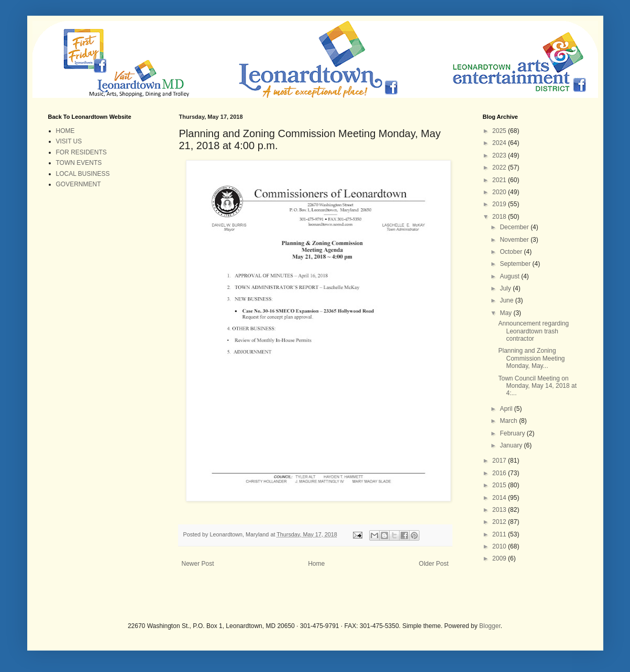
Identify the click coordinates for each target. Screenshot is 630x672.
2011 (500, 534)
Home (316, 564)
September (516, 264)
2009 (500, 558)
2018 (500, 217)
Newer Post (198, 564)
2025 (500, 131)
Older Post (434, 564)
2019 (500, 204)
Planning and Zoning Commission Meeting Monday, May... (531, 358)
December (515, 227)
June (507, 300)
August (510, 276)
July (506, 288)
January (512, 445)
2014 (500, 498)
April (507, 409)
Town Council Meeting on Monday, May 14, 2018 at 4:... (537, 386)
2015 (500, 485)
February (513, 433)
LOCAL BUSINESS (83, 174)
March (509, 421)
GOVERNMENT (79, 184)
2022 (500, 167)
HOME (65, 131)
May (506, 313)
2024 (500, 143)
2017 (500, 461)
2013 (500, 510)
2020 (500, 192)
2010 (500, 546)
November (515, 240)
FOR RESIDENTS (81, 152)
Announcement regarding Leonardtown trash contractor (533, 331)
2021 (500, 180)
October (512, 252)
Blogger (490, 626)
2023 (500, 155)
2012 (500, 522)
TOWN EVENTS (79, 163)
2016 (500, 473)
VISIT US (69, 141)
